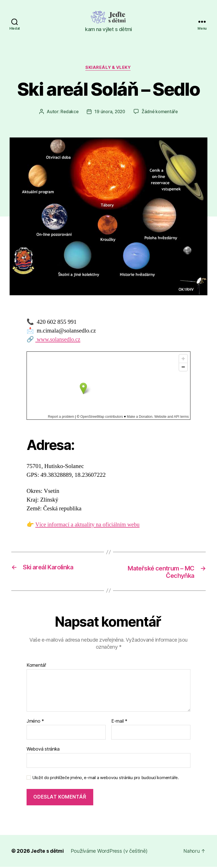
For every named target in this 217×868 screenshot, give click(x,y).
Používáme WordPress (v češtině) (110, 852)
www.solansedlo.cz (59, 340)
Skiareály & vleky (108, 68)
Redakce (69, 112)
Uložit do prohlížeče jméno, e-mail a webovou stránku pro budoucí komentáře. (106, 779)
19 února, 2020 (110, 112)
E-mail (119, 722)
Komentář (36, 666)
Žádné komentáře (160, 112)
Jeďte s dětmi (48, 852)
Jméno (35, 722)
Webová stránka (43, 750)
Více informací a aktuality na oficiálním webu (90, 525)
